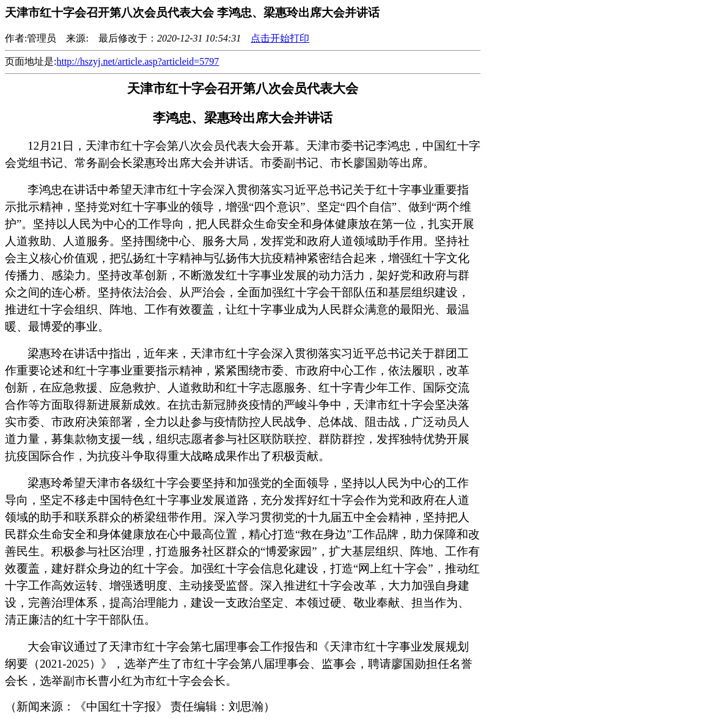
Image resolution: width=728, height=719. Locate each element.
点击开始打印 (280, 38)
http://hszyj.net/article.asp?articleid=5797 (138, 61)
